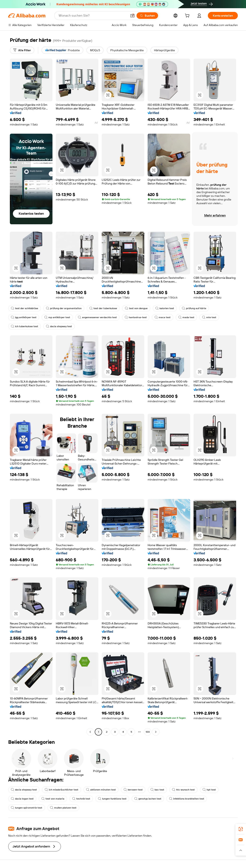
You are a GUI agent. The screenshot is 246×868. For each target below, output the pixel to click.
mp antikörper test (57, 317)
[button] (132, 16)
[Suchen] (147, 16)
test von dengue (136, 308)
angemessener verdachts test (97, 317)
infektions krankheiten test (187, 799)
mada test (186, 317)
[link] (241, 829)
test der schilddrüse (24, 308)
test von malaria (53, 799)
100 (148, 732)
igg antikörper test (24, 317)
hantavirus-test (136, 317)
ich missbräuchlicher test (61, 790)
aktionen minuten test (101, 790)
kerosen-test (133, 790)
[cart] (188, 16)
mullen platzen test (63, 808)
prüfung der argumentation (64, 308)
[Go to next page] (156, 732)
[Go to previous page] (90, 732)
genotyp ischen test (148, 799)
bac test (157, 790)
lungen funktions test (112, 799)
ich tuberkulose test (24, 326)
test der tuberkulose (103, 308)
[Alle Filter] (22, 50)
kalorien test (165, 308)
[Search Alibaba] (93, 16)
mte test (209, 317)
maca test (163, 317)
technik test (81, 799)
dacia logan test (22, 799)
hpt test (209, 790)
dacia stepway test (59, 326)
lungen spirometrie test (27, 808)
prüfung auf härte (194, 308)
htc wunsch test (183, 790)
